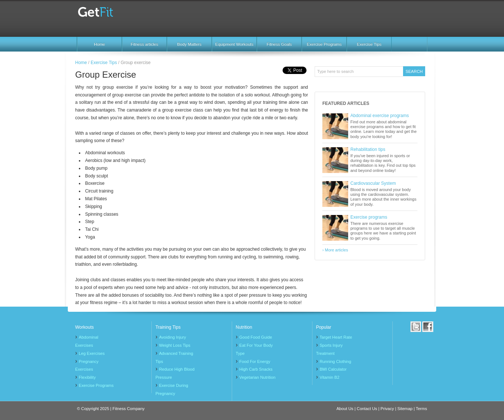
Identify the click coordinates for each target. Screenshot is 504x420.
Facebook (428, 327)
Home (99, 44)
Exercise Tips (369, 44)
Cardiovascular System (373, 183)
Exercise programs (369, 217)
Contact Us (367, 409)
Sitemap (405, 409)
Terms (421, 409)
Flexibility (87, 377)
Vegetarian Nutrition (258, 377)
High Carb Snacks (256, 369)
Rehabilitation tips (368, 149)
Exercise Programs (324, 44)
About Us (345, 409)
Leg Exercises (92, 353)
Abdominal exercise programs (380, 116)
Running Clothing (335, 361)
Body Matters (189, 44)
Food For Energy (255, 361)
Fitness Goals (279, 44)
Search (414, 71)
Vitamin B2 (329, 377)
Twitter (416, 327)
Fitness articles (145, 44)
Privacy (387, 409)
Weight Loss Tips (175, 345)
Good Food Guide (256, 337)
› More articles (335, 250)
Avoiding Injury (173, 337)
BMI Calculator (333, 369)
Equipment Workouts (234, 44)
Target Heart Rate (336, 337)
